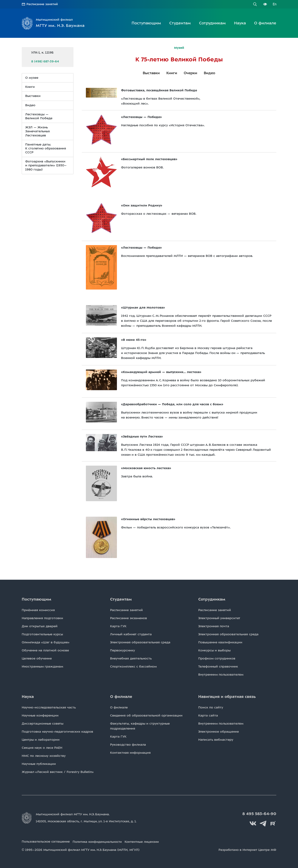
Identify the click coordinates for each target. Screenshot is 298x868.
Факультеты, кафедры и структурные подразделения (140, 726)
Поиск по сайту (211, 707)
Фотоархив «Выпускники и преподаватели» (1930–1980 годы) (46, 165)
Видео (210, 73)
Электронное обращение (219, 731)
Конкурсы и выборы (214, 650)
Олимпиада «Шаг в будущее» (46, 642)
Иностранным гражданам (42, 666)
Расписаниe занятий (126, 610)
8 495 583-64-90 (260, 814)
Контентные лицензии (149, 841)
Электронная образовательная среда (140, 642)
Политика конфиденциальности (101, 841)
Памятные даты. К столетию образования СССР (46, 148)
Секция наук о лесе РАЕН (42, 748)
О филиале (265, 23)
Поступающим (146, 23)
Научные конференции (40, 715)
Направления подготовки (42, 618)
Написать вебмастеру (216, 739)
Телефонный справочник (218, 666)
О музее (32, 77)
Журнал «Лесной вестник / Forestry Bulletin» (58, 772)
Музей (179, 48)
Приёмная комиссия (38, 610)
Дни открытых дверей (40, 626)
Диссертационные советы (43, 723)
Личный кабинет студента (131, 634)
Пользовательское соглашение (47, 841)
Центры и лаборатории (41, 739)
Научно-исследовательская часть (49, 707)
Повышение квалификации (220, 642)
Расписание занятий (43, 4)
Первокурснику (123, 650)
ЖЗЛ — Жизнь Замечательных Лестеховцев (38, 131)
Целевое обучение (37, 658)
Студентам (180, 23)
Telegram (264, 823)
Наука (240, 23)
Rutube (273, 823)
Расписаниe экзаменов (129, 618)
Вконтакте (255, 823)
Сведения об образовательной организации (146, 715)
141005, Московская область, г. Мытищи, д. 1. (89, 821)
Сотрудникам (212, 23)
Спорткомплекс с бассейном (133, 666)
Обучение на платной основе (45, 650)
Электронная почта (214, 626)
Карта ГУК (118, 626)
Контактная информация (130, 752)
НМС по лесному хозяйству (44, 756)
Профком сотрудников (217, 658)
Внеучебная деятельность (131, 658)
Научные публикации (39, 764)
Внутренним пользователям (221, 674)
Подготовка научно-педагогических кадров (57, 731)
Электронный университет (219, 618)
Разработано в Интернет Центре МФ (247, 849)
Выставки (151, 73)
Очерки (190, 73)
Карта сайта (208, 715)
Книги (172, 73)
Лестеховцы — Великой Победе (39, 116)
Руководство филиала (128, 744)
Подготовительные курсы (42, 634)
